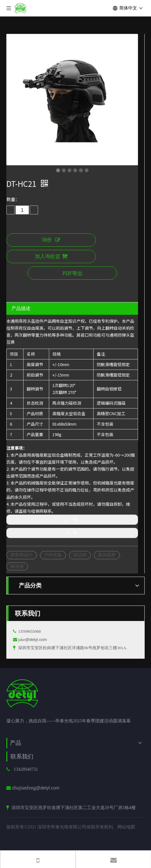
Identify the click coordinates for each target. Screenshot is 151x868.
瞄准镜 (17, 566)
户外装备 (53, 555)
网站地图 (126, 827)
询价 (51, 240)
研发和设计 (22, 555)
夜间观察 (107, 555)
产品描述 (21, 308)
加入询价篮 (51, 256)
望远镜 (80, 555)
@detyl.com (36, 640)
